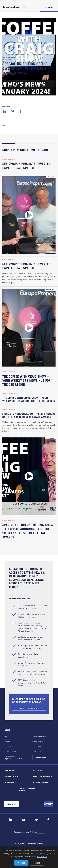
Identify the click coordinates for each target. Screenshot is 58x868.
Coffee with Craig (9, 57)
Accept (21, 863)
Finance (8, 742)
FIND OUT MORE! (29, 708)
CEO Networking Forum (27, 789)
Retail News (37, 746)
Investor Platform (43, 776)
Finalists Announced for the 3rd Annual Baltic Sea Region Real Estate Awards (29, 415)
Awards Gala (11, 776)
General (8, 746)
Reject (37, 863)
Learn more (42, 856)
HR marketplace (41, 782)
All (6, 736)
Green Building (11, 751)
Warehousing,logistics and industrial (13, 757)
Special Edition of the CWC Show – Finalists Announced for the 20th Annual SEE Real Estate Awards (28, 531)
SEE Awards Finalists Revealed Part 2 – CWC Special (26, 166)
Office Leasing (38, 742)
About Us (10, 770)
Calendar (38, 770)
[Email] (12, 804)
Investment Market (40, 736)
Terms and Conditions (35, 844)
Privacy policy (20, 844)
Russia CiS (37, 751)
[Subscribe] (48, 804)
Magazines (10, 782)
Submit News (41, 757)
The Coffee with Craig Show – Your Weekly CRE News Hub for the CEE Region (26, 381)
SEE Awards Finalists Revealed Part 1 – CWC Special (26, 266)
